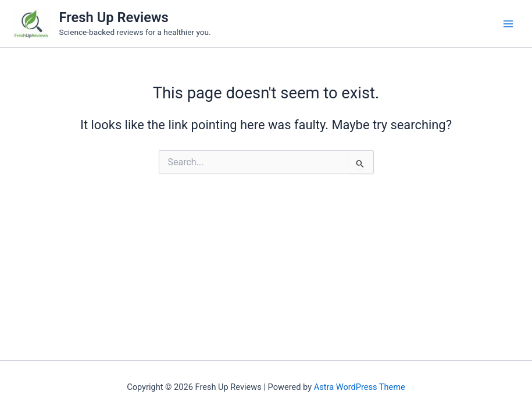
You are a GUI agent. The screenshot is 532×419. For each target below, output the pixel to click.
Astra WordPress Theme (360, 387)
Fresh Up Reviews (114, 17)
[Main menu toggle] (508, 24)
